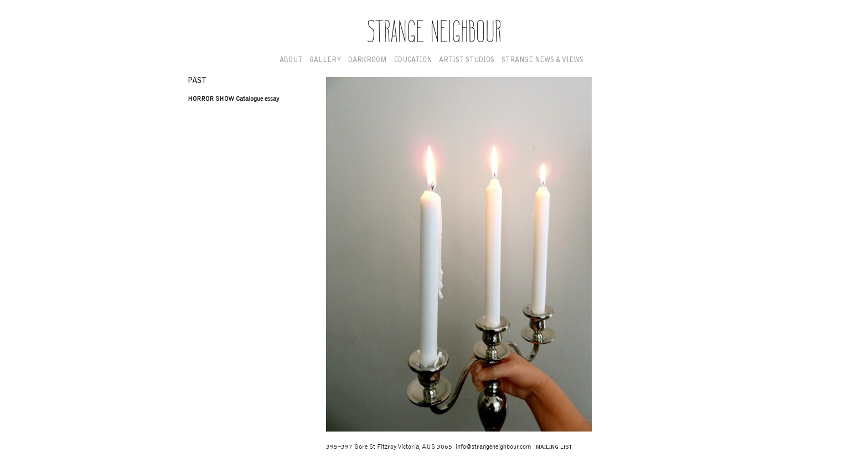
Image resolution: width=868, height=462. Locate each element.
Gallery (325, 60)
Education (413, 60)
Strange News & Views (542, 60)
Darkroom (367, 60)
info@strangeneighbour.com (493, 447)
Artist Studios (467, 60)
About (291, 60)
